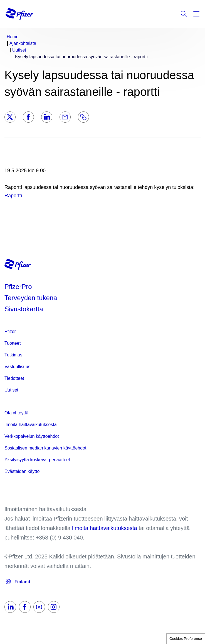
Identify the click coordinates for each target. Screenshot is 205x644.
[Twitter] (10, 117)
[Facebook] (28, 117)
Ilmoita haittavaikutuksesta (31, 425)
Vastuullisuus (17, 367)
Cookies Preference (186, 639)
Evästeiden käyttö (22, 471)
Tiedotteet (14, 378)
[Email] (65, 117)
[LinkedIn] (47, 117)
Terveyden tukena (31, 298)
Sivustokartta (24, 309)
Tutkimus (13, 355)
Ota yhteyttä (16, 413)
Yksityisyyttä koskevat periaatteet (37, 460)
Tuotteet (13, 343)
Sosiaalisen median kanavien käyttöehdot (45, 448)
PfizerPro (18, 287)
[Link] (83, 117)
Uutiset (11, 390)
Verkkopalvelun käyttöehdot (32, 436)
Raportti (13, 196)
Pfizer (10, 331)
